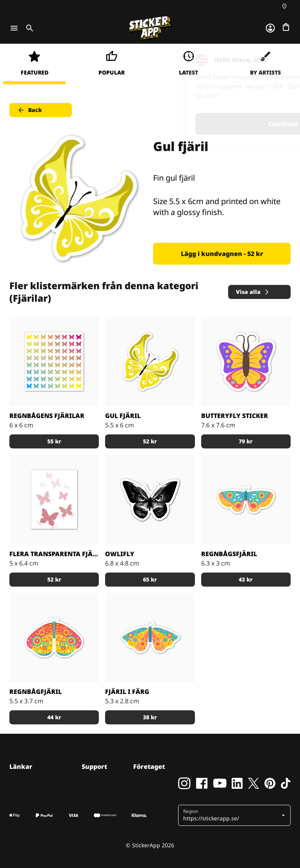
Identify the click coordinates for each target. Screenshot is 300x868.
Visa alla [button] (253, 292)
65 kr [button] (150, 579)
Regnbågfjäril (36, 692)
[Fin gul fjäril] (150, 362)
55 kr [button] (54, 441)
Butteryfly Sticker (235, 416)
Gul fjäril (123, 416)
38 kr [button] (150, 717)
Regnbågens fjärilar (47, 416)
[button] (231, 815)
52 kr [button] (150, 441)
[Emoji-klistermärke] (246, 362)
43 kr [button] (246, 579)
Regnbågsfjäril (229, 554)
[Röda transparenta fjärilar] (54, 499)
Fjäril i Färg (127, 692)
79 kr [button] (246, 441)
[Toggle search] (28, 28)
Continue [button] (195, 124)
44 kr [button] (54, 717)
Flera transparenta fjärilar (54, 554)
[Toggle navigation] (14, 28)
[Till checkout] (286, 27)
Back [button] (29, 110)
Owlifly (120, 554)
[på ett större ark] (54, 362)
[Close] (276, 60)
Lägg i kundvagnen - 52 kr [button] (222, 254)
